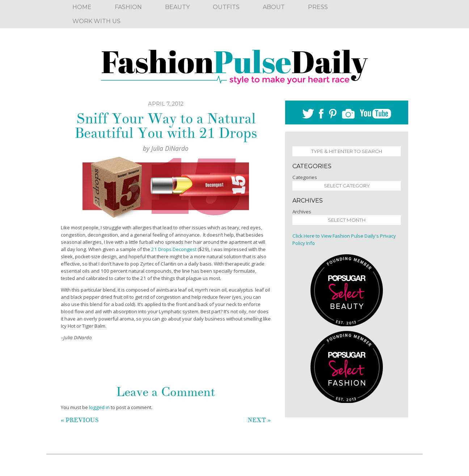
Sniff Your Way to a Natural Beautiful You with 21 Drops (166, 126)
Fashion (128, 7)
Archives (302, 212)
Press (318, 7)
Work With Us (96, 21)
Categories (305, 177)
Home (82, 7)
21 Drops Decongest (174, 249)
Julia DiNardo (170, 148)
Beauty (177, 7)
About (274, 7)
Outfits (226, 7)
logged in (99, 407)
